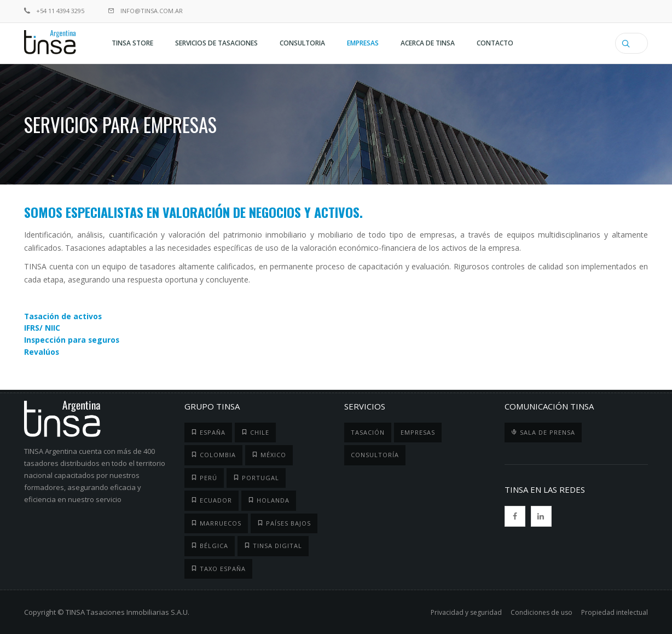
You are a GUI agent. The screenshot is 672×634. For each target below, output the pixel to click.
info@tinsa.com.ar (146, 11)
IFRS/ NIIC (42, 328)
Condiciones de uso (541, 611)
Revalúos (42, 351)
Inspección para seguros (73, 339)
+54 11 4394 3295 (54, 11)
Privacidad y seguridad (466, 611)
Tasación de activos (64, 316)
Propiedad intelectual (615, 611)
